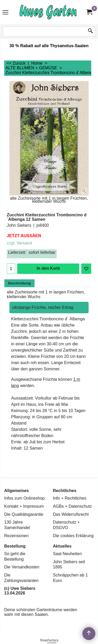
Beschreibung (19, 283)
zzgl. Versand (19, 243)
